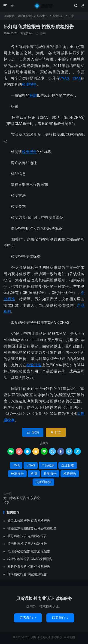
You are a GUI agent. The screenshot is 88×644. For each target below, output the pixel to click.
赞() (41, 33)
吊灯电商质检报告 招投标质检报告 (39, 27)
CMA (77, 78)
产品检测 (48, 465)
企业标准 (68, 465)
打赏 (56, 432)
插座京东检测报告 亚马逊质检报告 (32, 528)
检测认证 (58, 16)
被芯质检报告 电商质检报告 (27, 536)
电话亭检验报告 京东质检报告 (29, 551)
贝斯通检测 (43, 482)
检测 (33, 95)
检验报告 (34, 365)
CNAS (64, 78)
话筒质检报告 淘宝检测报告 (27, 574)
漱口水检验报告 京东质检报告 (22, 500)
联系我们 (28, 618)
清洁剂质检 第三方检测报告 (27, 544)
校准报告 (29, 152)
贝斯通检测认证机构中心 (44, 6)
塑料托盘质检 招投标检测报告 (29, 567)
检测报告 (29, 84)
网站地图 (69, 637)
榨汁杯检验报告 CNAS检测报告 (30, 559)
